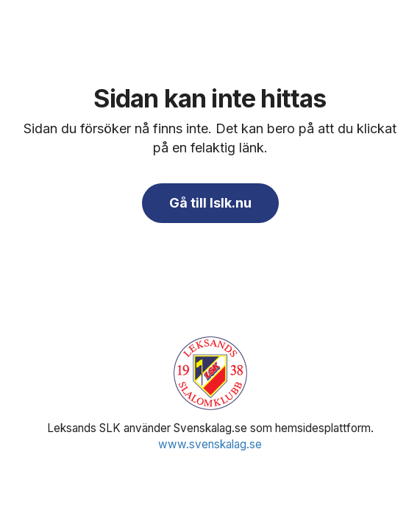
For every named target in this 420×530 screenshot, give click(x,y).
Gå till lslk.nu (210, 203)
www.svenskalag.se (210, 444)
